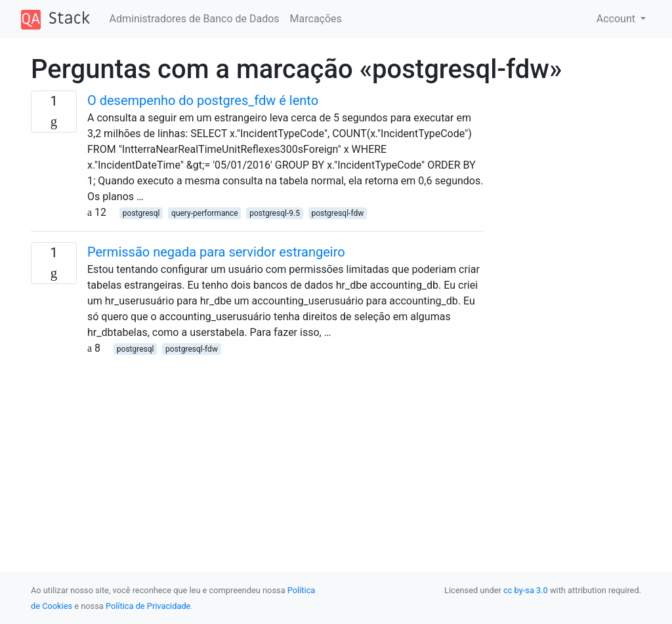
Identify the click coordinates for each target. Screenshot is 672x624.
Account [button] (617, 19)
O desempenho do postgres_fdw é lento (203, 100)
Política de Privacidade (148, 606)
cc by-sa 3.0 (526, 590)
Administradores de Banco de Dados (195, 19)
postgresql (141, 213)
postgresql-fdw (337, 213)
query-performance (205, 213)
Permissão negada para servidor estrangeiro (216, 252)
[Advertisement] (257, 448)
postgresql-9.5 (275, 213)
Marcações (316, 19)
